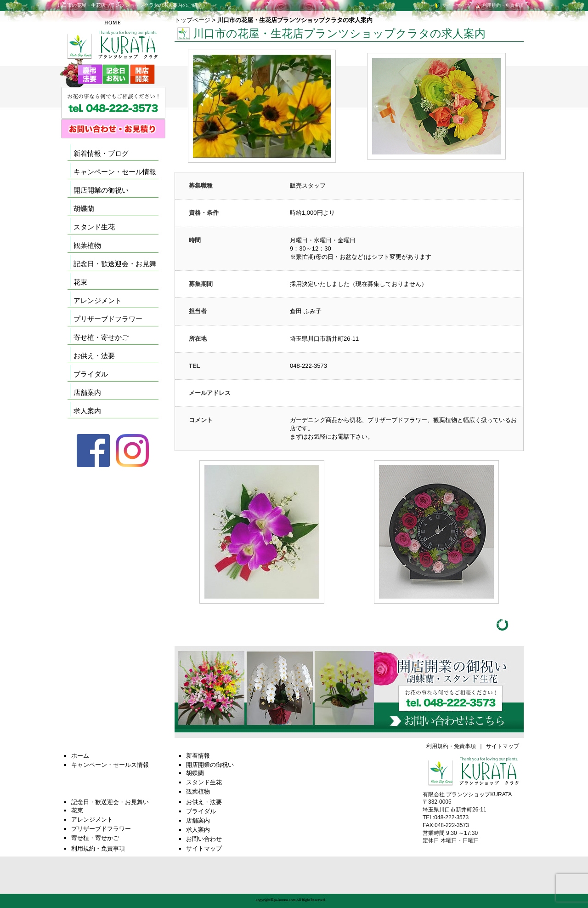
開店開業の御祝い (101, 190)
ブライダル (91, 374)
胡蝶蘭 (84, 208)
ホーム (80, 756)
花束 (80, 282)
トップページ (192, 20)
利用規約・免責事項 (499, 5)
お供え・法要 (94, 356)
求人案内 (87, 411)
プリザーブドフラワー (108, 319)
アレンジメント (98, 300)
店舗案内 (87, 392)
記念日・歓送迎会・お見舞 (115, 264)
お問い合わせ (204, 839)
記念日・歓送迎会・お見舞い (110, 802)
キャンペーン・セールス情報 (110, 765)
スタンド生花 (94, 227)
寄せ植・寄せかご (101, 337)
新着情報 (198, 756)
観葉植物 (87, 245)
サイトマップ (452, 5)
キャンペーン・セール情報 (115, 172)
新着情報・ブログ (101, 153)
